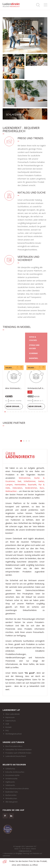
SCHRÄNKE (33, 353)
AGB (7, 724)
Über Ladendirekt (13, 714)
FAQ (7, 730)
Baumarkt (32, 485)
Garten (41, 481)
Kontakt (8, 727)
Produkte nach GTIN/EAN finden (18, 753)
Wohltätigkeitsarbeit (14, 734)
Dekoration (17, 488)
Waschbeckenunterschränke (17, 788)
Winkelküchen (11, 798)
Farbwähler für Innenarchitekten (19, 750)
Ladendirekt (12, 5)
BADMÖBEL (34, 358)
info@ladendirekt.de (25, 851)
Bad (19, 481)
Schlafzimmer (30, 481)
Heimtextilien (20, 485)
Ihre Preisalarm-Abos (14, 746)
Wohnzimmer (25, 478)
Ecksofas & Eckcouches (15, 772)
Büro (42, 488)
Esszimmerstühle (12, 775)
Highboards (10, 782)
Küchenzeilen (11, 795)
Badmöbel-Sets (12, 792)
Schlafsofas (10, 769)
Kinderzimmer (31, 488)
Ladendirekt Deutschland (17, 756)
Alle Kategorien (12, 802)
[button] (21, 441)
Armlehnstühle (11, 779)
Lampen (9, 485)
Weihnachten (11, 491)
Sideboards (10, 785)
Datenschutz (11, 721)
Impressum (10, 717)
